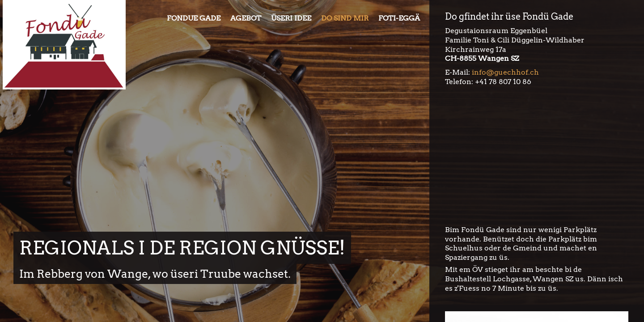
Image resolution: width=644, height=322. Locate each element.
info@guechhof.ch (505, 72)
